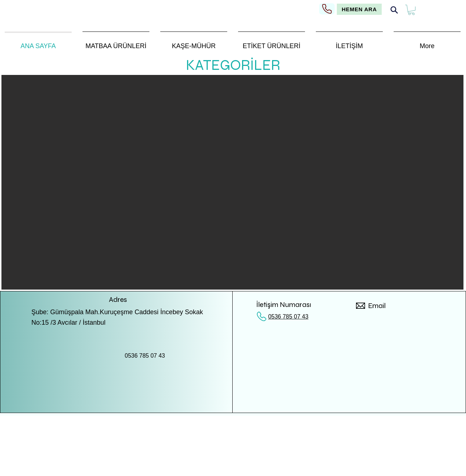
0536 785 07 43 (288, 317)
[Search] (394, 10)
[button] (411, 10)
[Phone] (327, 9)
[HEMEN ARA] (359, 9)
